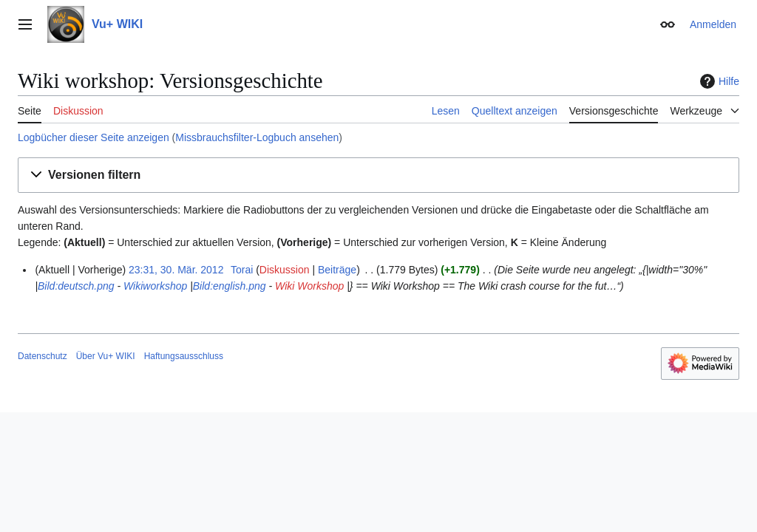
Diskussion (285, 270)
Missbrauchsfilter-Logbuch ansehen (257, 137)
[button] (378, 175)
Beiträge (337, 270)
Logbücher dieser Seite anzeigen (94, 137)
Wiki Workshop (309, 286)
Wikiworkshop (155, 286)
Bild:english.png (230, 286)
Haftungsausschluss (184, 356)
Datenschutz (43, 356)
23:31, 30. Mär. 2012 (176, 270)
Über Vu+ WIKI (106, 356)
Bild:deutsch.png (76, 286)
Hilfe (718, 81)
